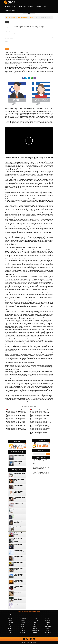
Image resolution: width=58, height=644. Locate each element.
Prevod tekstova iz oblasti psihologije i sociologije (19, 557)
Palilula (48, 624)
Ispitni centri (31, 6)
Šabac (23, 624)
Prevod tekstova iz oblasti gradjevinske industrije (19, 575)
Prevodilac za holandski (18, 457)
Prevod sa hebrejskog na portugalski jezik (17, 418)
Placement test (8, 11)
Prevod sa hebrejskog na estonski (39, 432)
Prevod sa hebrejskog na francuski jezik (16, 415)
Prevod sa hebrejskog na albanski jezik (40, 413)
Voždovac (48, 622)
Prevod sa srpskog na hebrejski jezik (16, 410)
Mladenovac (48, 620)
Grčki (6, 41)
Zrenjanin (48, 618)
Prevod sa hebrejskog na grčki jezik (39, 411)
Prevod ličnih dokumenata (19, 515)
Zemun (48, 616)
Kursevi (20, 6)
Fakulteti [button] (46, 6)
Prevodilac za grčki (18, 463)
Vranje (35, 624)
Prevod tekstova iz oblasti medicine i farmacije (19, 492)
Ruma (48, 631)
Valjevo (10, 631)
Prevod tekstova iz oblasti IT (19, 485)
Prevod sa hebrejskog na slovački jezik (40, 427)
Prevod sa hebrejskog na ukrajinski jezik (40, 428)
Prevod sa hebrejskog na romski (38, 434)
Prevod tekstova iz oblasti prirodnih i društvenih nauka (19, 551)
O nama (14, 11)
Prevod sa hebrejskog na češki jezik (39, 418)
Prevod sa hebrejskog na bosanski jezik (16, 427)
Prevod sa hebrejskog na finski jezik (16, 424)
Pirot (10, 633)
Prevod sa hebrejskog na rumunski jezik (40, 425)
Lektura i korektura (18, 592)
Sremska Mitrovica (35, 631)
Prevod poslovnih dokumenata (20, 509)
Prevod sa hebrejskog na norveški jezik (16, 421)
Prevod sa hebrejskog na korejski (39, 431)
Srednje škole (39, 6)
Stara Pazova (48, 633)
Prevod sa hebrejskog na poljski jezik (40, 420)
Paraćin (10, 624)
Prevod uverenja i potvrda (19, 503)
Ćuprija (10, 620)
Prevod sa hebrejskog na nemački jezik (16, 414)
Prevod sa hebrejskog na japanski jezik (40, 415)
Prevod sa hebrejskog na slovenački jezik (41, 424)
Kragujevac (10, 622)
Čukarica (23, 620)
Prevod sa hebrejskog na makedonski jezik (41, 423)
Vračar (48, 628)
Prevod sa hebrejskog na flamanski (39, 430)
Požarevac (35, 620)
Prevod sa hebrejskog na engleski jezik (16, 411)
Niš (10, 626)
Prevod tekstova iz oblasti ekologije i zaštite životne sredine (19, 582)
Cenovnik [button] (14, 6)
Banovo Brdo (48, 626)
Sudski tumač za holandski (19, 456)
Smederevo (23, 614)
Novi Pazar (48, 614)
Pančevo (35, 628)
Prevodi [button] (25, 6)
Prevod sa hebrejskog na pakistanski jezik (17, 430)
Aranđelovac (48, 635)
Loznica (23, 631)
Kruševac (10, 628)
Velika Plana (23, 616)
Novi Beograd (23, 618)
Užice (35, 622)
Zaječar (35, 614)
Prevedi (7, 49)
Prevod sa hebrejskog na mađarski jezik (40, 421)
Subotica (35, 626)
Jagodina (10, 616)
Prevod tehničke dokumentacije (20, 527)
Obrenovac (23, 633)
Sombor (23, 626)
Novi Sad (10, 618)
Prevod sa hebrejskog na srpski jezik (39, 410)
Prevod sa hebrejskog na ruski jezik (15, 420)
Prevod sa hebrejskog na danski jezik (40, 414)
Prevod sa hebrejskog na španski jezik (16, 417)
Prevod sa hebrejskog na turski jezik (16, 428)
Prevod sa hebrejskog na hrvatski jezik (16, 425)
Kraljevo (35, 616)
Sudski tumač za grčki (18, 462)
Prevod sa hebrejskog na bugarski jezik (16, 423)
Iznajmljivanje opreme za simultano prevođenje (19, 599)
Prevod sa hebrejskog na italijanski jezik (16, 413)
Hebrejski (7, 32)
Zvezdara (35, 633)
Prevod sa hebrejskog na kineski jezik (40, 417)
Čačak (35, 618)
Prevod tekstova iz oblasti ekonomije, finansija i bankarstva (19, 540)
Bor (23, 628)
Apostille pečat (17, 604)
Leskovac (23, 622)
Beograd (10, 614)
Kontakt (9, 6)
